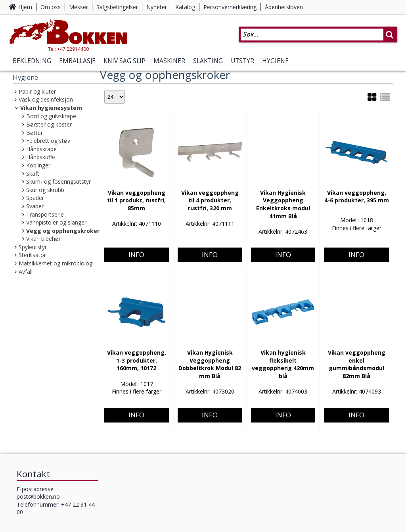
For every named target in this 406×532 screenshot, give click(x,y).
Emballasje (77, 61)
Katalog (185, 7)
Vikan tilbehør (43, 239)
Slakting (208, 61)
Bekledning (32, 61)
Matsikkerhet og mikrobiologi (56, 263)
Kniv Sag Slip (124, 61)
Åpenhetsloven (284, 7)
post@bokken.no (38, 496)
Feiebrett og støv (48, 141)
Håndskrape (41, 149)
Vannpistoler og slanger (56, 222)
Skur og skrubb (45, 190)
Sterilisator (32, 255)
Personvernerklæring (230, 7)
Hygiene (275, 61)
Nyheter (157, 7)
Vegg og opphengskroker (63, 231)
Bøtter (34, 133)
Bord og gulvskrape (51, 116)
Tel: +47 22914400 (68, 49)
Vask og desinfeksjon (46, 99)
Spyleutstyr (33, 247)
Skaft (33, 174)
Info (136, 216)
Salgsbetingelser (117, 7)
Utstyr (242, 61)
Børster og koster (49, 124)
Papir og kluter (37, 91)
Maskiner (169, 61)
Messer (79, 7)
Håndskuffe (41, 157)
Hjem (25, 7)
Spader (35, 198)
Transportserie (45, 214)
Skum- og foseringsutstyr (58, 181)
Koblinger (38, 165)
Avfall (26, 272)
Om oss (51, 7)
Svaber (35, 206)
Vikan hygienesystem (51, 108)
